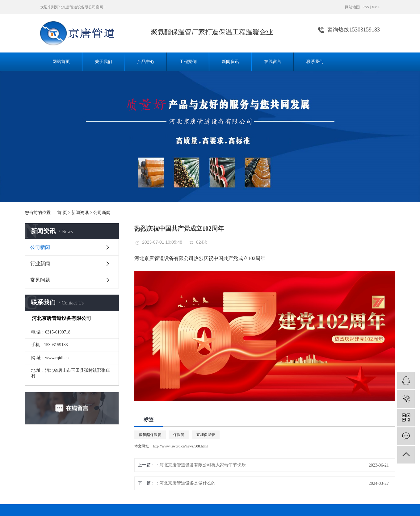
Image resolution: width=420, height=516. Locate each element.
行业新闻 (40, 264)
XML (376, 7)
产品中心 (146, 62)
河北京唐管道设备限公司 (75, 7)
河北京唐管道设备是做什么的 (187, 483)
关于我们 (103, 62)
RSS (366, 7)
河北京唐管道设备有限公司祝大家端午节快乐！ (205, 465)
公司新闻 (102, 213)
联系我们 (315, 62)
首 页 (62, 213)
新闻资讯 (230, 62)
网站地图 (352, 7)
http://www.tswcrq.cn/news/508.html (180, 446)
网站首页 (61, 62)
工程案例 (188, 62)
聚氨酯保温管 (150, 435)
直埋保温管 (206, 435)
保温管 (179, 435)
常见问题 (40, 280)
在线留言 (273, 62)
